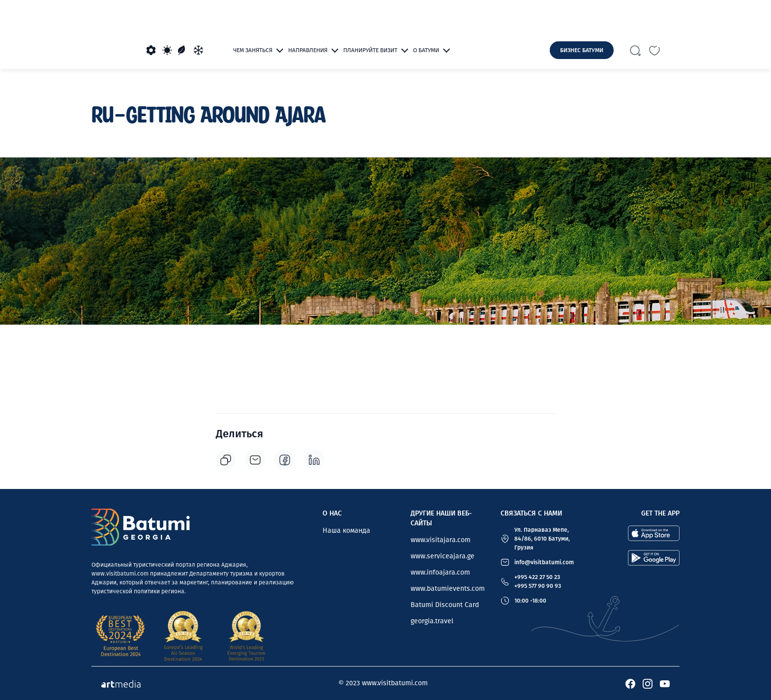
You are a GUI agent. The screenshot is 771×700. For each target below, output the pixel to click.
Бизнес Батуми (582, 50)
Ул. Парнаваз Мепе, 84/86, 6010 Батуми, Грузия (542, 539)
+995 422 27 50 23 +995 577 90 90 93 (538, 581)
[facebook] (285, 459)
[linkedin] (314, 459)
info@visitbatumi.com (544, 562)
